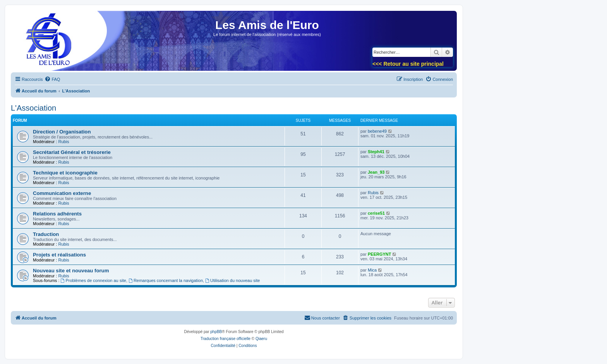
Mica (372, 270)
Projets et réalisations (59, 255)
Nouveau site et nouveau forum (71, 271)
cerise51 (376, 213)
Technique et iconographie (65, 173)
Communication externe (62, 193)
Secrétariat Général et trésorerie (72, 152)
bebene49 (377, 131)
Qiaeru (261, 339)
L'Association (33, 108)
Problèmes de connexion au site (93, 280)
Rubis (63, 142)
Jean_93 (376, 172)
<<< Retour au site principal (408, 64)
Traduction (46, 234)
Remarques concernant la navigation (166, 280)
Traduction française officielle (225, 339)
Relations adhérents (57, 214)
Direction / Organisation (62, 132)
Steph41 (376, 152)
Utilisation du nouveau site (232, 280)
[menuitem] (52, 79)
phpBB (216, 332)
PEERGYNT (380, 254)
